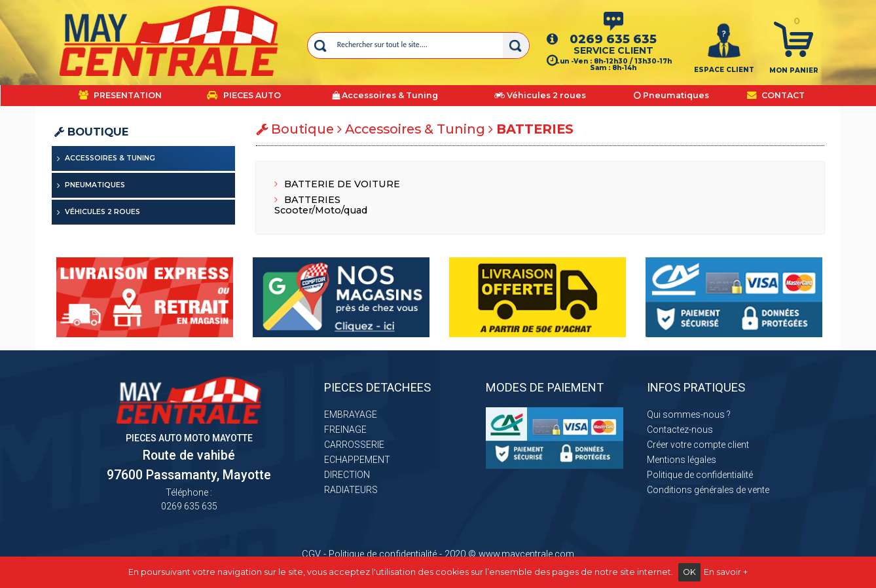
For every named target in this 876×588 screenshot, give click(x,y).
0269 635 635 (613, 39)
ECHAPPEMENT (357, 460)
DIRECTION (347, 475)
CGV (311, 554)
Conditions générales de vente (708, 490)
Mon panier (794, 70)
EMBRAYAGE (351, 414)
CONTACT (776, 95)
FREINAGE (345, 430)
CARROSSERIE (354, 445)
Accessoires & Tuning (110, 158)
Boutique (91, 132)
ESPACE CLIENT (724, 70)
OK (689, 572)
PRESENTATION (120, 95)
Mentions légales (682, 460)
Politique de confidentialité (700, 475)
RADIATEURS (351, 490)
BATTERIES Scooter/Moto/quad (321, 205)
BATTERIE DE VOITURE (337, 184)
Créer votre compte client (698, 445)
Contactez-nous (680, 430)
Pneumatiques (95, 185)
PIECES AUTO (244, 95)
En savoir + (726, 572)
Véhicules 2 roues (102, 212)
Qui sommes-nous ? (689, 414)
